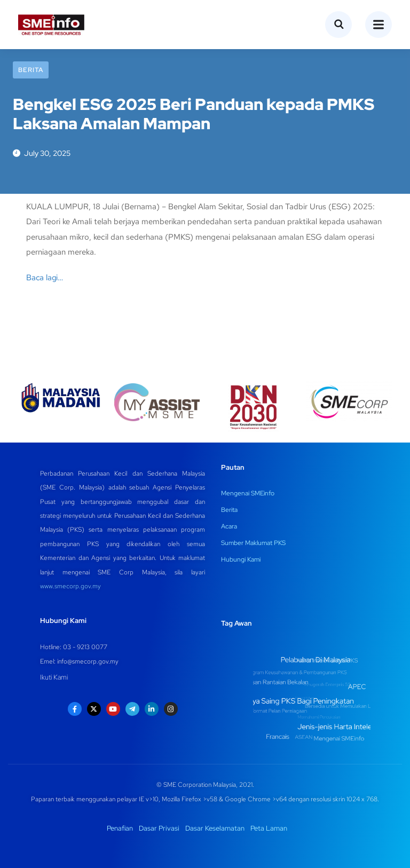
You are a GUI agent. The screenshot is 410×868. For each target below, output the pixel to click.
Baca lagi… (45, 278)
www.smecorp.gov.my (70, 586)
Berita (31, 70)
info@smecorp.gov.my (88, 661)
